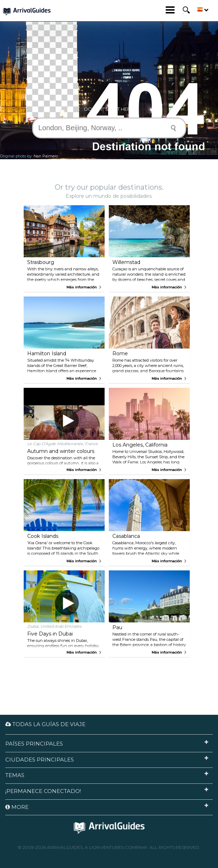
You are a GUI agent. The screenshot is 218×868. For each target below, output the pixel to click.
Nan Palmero (46, 156)
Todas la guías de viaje (45, 724)
